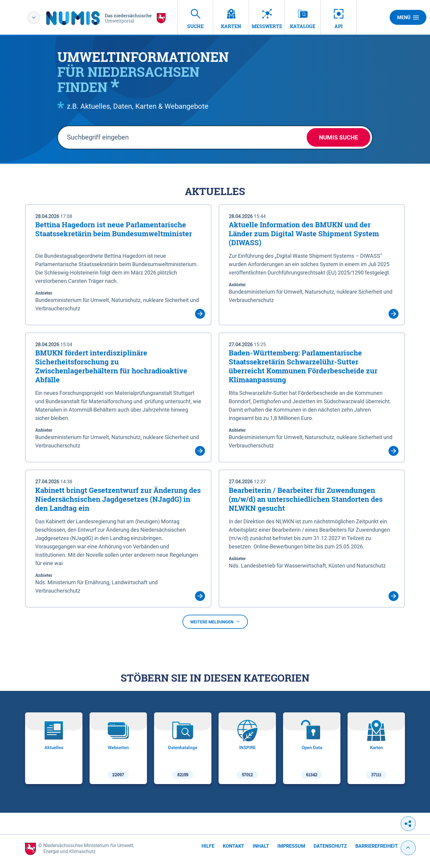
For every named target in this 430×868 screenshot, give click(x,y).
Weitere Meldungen (215, 622)
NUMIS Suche (338, 137)
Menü (408, 17)
